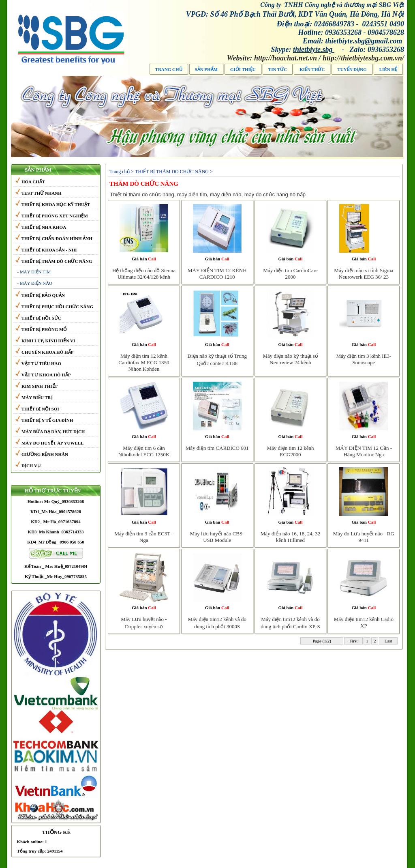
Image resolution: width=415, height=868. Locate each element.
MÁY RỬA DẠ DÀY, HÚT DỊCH (50, 432)
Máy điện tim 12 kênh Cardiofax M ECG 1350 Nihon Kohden (144, 362)
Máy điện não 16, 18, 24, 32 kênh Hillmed (290, 537)
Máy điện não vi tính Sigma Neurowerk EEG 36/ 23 (364, 274)
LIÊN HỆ (388, 69)
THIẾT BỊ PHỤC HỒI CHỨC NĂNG (55, 307)
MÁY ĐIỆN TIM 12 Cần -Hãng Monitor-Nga (364, 451)
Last (388, 641)
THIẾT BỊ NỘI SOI (37, 409)
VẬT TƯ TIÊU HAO (38, 363)
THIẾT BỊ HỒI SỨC (38, 318)
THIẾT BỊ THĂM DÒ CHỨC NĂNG (54, 261)
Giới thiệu (243, 69)
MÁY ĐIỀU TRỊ (34, 397)
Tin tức (278, 69)
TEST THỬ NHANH (39, 193)
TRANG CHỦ (169, 69)
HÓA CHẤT (30, 182)
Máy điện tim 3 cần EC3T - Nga (144, 537)
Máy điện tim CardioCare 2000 (290, 274)
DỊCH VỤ (28, 466)
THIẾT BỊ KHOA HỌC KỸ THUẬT (53, 204)
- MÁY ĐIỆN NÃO (35, 283)
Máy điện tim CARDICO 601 (217, 448)
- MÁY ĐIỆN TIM (34, 272)
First (353, 641)
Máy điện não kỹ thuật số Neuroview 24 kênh (290, 359)
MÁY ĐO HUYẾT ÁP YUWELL (50, 443)
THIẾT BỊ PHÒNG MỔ (41, 329)
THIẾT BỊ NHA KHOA (41, 227)
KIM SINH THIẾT (36, 386)
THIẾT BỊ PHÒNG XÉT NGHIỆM (52, 216)
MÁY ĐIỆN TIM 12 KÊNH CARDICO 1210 (217, 274)
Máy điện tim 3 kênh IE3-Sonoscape (364, 359)
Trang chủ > (121, 172)
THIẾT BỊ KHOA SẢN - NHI (46, 250)
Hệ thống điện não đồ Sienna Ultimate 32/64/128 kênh (144, 274)
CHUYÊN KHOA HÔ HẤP (45, 352)
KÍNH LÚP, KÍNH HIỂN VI (45, 341)
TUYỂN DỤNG (352, 69)
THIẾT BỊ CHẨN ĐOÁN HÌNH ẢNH (54, 238)
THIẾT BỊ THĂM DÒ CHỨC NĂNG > (174, 172)
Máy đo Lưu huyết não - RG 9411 (364, 537)
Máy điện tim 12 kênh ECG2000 (291, 451)
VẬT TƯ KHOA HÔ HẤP (43, 375)
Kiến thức (312, 69)
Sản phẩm (206, 69)
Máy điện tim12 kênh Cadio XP (364, 622)
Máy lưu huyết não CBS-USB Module (217, 537)
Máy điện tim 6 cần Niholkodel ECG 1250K (144, 451)
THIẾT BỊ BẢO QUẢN (40, 295)
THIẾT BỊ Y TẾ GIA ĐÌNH (44, 420)
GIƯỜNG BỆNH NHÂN (42, 454)
